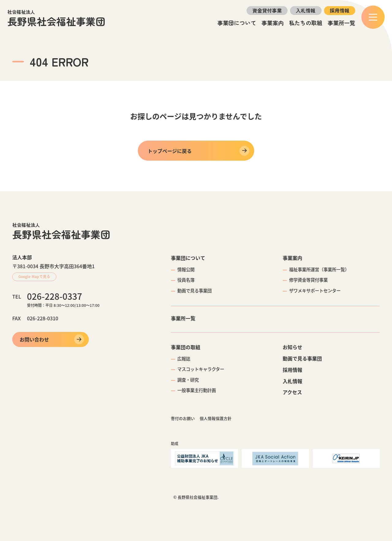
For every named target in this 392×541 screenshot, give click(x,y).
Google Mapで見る (34, 276)
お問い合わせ (34, 339)
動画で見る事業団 (194, 291)
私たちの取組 (306, 23)
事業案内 (273, 23)
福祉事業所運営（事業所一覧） (319, 269)
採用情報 (340, 10)
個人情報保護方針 (216, 418)
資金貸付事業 (267, 10)
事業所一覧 (341, 23)
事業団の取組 (186, 347)
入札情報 (306, 10)
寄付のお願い (183, 418)
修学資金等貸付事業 (308, 280)
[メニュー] (373, 17)
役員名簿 (186, 280)
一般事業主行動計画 (197, 390)
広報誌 (184, 359)
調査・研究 (188, 380)
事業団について (237, 23)
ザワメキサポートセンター (315, 291)
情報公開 (186, 269)
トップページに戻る (170, 151)
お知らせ (292, 347)
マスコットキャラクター (201, 369)
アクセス (292, 392)
